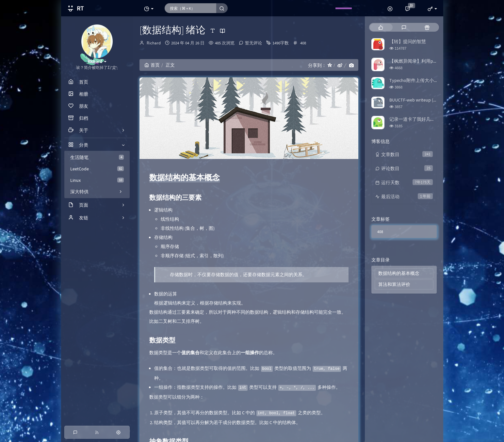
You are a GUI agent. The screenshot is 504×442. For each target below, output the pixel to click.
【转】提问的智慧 (408, 41)
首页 (152, 65)
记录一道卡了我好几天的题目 (419, 119)
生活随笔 (97, 157)
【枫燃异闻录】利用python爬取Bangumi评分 (435, 61)
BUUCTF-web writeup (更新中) (419, 100)
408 (303, 43)
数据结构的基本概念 (399, 273)
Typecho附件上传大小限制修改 (421, 80)
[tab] (381, 27)
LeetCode (97, 169)
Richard (154, 43)
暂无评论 (253, 43)
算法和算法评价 (394, 284)
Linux (97, 180)
